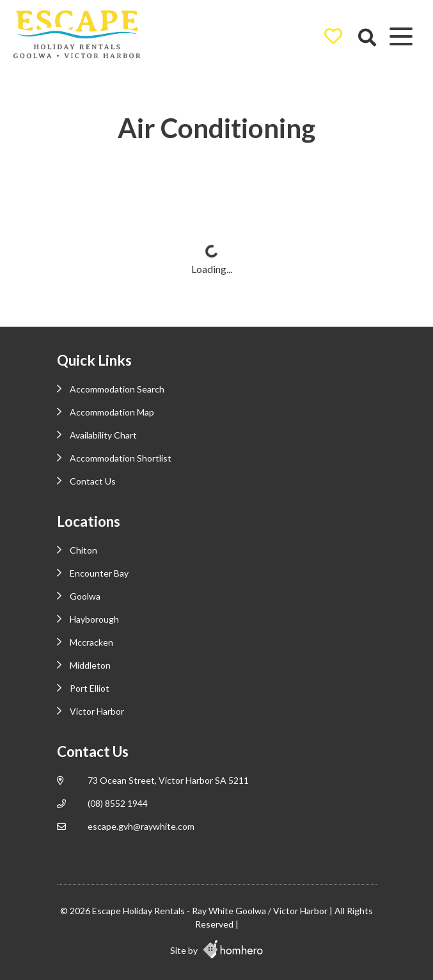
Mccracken (91, 642)
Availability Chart (103, 435)
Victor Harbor (97, 711)
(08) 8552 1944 (118, 803)
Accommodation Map (112, 412)
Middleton (90, 665)
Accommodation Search (117, 389)
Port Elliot (90, 688)
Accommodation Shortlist (121, 458)
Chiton (83, 550)
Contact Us (93, 481)
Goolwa (85, 596)
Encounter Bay (99, 573)
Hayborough (94, 619)
